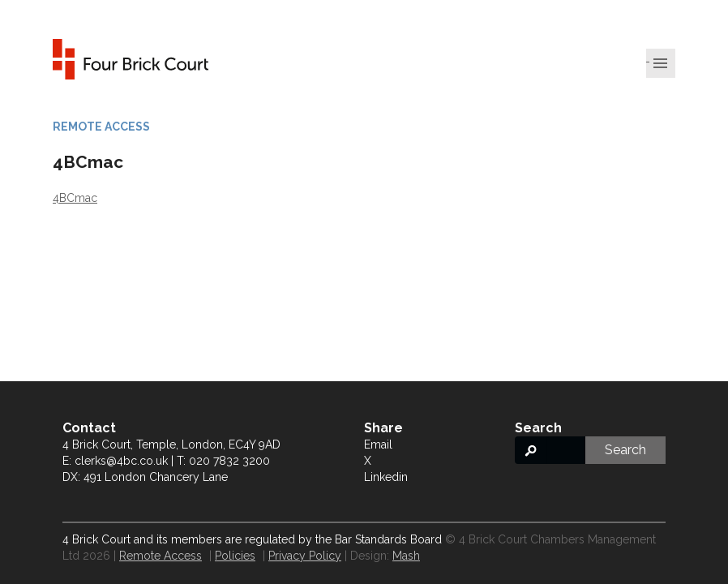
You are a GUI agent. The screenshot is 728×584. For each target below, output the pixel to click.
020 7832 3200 (229, 461)
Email (378, 444)
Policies (235, 556)
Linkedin (386, 477)
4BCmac (75, 198)
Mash (406, 556)
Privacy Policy (305, 556)
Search (625, 450)
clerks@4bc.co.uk (121, 461)
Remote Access (161, 556)
